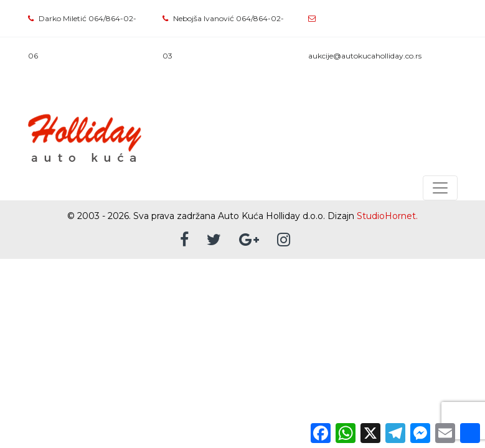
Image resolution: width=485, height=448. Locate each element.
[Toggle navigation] (440, 188)
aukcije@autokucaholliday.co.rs (365, 56)
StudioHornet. (387, 216)
